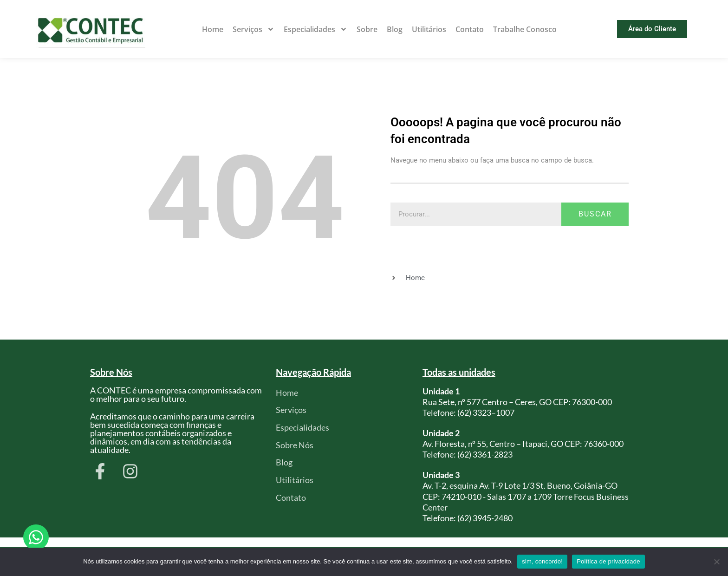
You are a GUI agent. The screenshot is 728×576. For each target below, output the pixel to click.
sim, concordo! (542, 561)
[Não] (716, 562)
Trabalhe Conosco (525, 29)
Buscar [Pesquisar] (595, 214)
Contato (470, 29)
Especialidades (315, 29)
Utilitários (429, 29)
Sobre (367, 29)
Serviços (253, 29)
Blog (395, 29)
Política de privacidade (608, 561)
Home (213, 29)
